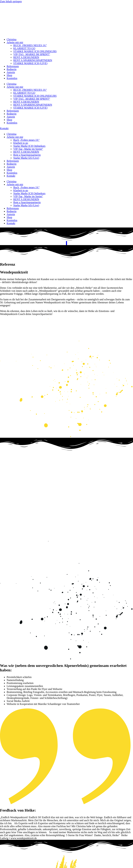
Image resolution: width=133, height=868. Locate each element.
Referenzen (13, 66)
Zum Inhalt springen (11, 1)
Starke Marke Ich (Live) (26, 158)
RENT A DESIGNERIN (26, 57)
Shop (9, 75)
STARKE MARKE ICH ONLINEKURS (35, 51)
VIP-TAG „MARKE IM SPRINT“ (32, 54)
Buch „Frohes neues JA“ (26, 140)
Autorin (11, 72)
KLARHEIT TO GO (24, 48)
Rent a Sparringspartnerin (27, 155)
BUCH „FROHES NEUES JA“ (30, 45)
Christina (12, 39)
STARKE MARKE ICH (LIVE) (30, 63)
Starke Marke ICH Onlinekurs (29, 146)
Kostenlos (12, 78)
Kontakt (11, 176)
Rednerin (12, 69)
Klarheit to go (21, 143)
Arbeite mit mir (15, 42)
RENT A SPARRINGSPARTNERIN (33, 60)
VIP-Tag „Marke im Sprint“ (28, 149)
